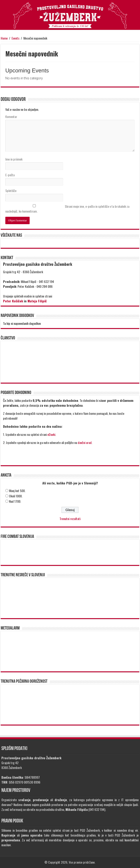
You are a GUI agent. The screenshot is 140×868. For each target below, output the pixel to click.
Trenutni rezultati (70, 519)
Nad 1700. (15, 501)
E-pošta (10, 175)
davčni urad (85, 442)
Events (16, 38)
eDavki (51, 434)
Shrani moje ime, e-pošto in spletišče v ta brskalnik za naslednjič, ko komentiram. (67, 209)
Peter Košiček (13, 301)
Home (4, 38)
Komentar (11, 116)
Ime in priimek (14, 159)
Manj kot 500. (17, 491)
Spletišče (11, 191)
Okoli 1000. (16, 496)
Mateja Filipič (37, 301)
